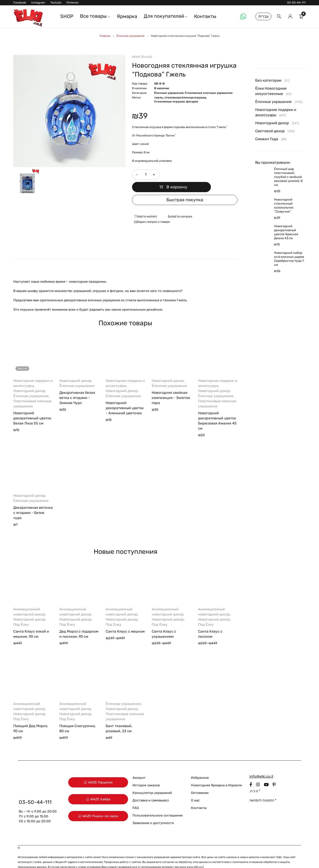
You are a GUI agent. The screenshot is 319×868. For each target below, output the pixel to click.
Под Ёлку (21, 614)
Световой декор (270, 131)
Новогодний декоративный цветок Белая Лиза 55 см (32, 408)
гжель (159, 98)
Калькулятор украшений (152, 783)
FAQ (136, 798)
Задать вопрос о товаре (153, 212)
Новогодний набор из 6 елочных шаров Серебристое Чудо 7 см (289, 259)
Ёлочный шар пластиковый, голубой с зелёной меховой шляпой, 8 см (288, 177)
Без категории (268, 80)
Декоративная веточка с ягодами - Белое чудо (33, 502)
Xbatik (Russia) (142, 57)
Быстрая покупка (185, 190)
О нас (195, 790)
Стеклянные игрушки (169, 102)
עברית (263, 16)
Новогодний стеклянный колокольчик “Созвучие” (284, 206)
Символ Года (267, 139)
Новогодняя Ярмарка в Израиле (216, 775)
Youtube (56, 3)
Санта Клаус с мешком (125, 621)
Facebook (20, 3)
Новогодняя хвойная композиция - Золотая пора (171, 388)
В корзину (201, 175)
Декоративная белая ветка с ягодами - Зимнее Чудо (77, 388)
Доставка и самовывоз (151, 790)
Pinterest (73, 3)
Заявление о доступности (153, 813)
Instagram (38, 3)
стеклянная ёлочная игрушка (185, 98)
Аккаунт (139, 767)
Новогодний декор (29, 381)
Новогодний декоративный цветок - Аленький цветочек (125, 398)
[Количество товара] (145, 175)
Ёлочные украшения (130, 36)
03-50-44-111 (296, 3)
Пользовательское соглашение (158, 805)
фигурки (192, 102)
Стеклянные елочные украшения (209, 93)
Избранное (200, 767)
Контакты (199, 798)
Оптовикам (200, 783)
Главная (105, 36)
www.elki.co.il (195, 857)
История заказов (146, 775)
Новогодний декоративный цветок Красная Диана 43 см (286, 232)
